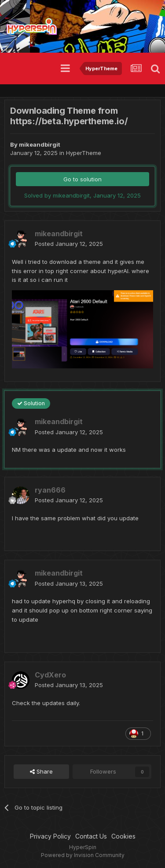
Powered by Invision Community (83, 855)
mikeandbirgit (40, 144)
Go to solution (82, 179)
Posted (69, 244)
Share (41, 771)
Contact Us (91, 836)
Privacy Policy (50, 836)
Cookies (123, 836)
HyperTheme (84, 153)
